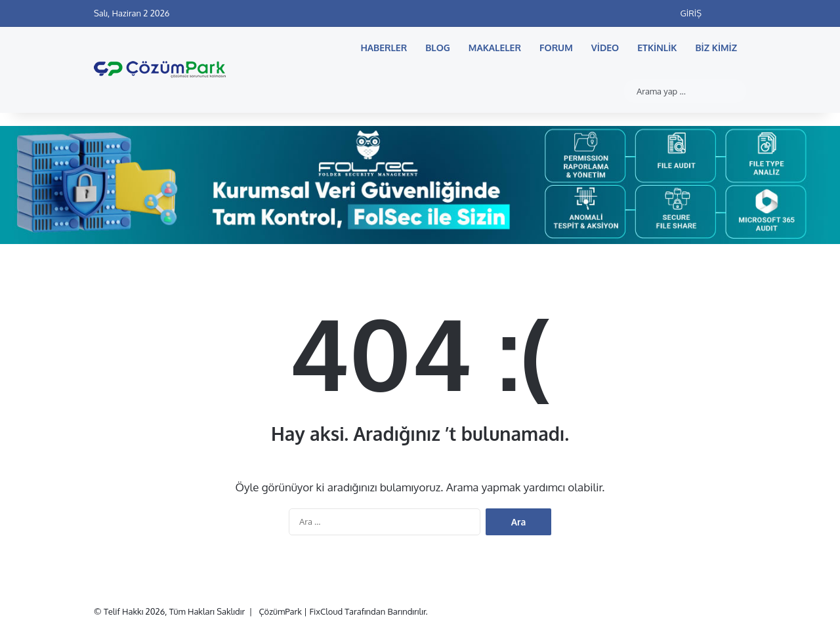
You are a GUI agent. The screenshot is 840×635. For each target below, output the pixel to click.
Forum (556, 48)
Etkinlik (657, 48)
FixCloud (326, 611)
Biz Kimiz (717, 48)
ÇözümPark (280, 611)
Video (605, 48)
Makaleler (495, 48)
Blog (438, 48)
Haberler (384, 48)
